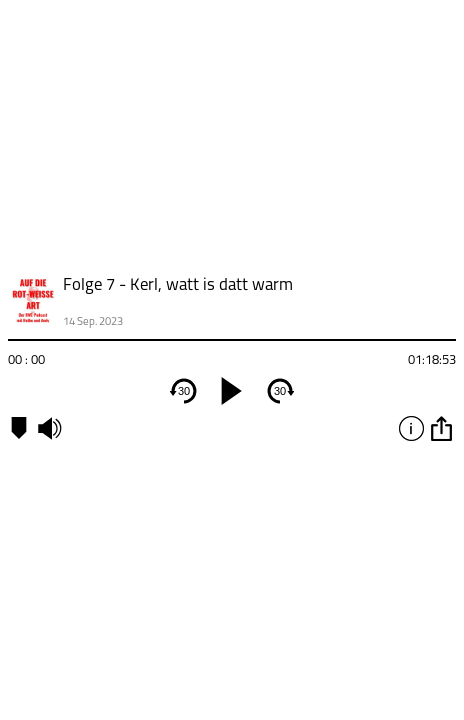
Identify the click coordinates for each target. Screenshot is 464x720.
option (441, 428)
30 (184, 391)
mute (49, 428)
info (411, 428)
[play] (232, 391)
